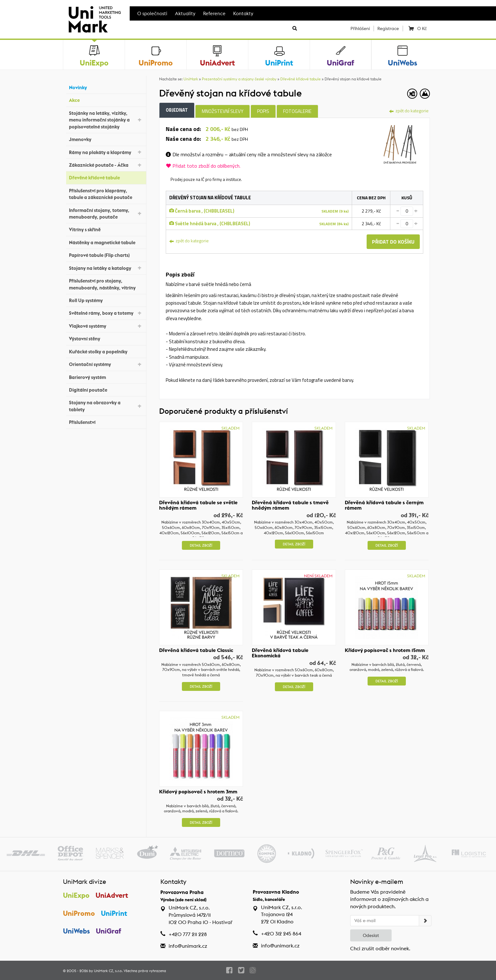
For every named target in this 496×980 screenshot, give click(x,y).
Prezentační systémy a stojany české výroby (239, 79)
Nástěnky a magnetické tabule (106, 242)
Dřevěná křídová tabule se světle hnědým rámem (198, 505)
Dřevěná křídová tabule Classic (196, 650)
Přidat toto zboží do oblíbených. (203, 166)
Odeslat (371, 935)
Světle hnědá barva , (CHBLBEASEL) (210, 223)
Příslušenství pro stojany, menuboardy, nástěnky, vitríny (106, 284)
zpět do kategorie (409, 111)
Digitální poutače (106, 389)
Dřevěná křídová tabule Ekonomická (280, 653)
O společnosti (152, 13)
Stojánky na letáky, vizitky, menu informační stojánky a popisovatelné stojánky (106, 120)
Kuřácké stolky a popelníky (106, 351)
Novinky (106, 87)
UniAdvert (112, 895)
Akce (106, 99)
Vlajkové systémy (106, 326)
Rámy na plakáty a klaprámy (106, 152)
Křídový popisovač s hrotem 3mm (198, 791)
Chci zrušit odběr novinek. (380, 949)
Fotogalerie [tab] (297, 111)
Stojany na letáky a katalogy (106, 267)
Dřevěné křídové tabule (106, 177)
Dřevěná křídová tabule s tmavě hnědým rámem (290, 505)
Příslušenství (106, 422)
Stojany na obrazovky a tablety (106, 406)
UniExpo (76, 895)
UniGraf (108, 931)
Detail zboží (201, 545)
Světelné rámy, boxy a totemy (106, 313)
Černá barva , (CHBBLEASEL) (202, 211)
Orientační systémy (106, 364)
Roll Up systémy (106, 300)
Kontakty (243, 13)
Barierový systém (106, 376)
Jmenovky (106, 139)
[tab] (400, 143)
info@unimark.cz (188, 946)
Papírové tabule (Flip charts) (106, 254)
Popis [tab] (263, 111)
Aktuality (185, 13)
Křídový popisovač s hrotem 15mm (385, 650)
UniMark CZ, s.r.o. (108, 971)
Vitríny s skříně (106, 229)
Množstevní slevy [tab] (223, 111)
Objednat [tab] (177, 110)
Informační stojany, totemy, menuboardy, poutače (106, 214)
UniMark (191, 79)
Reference (214, 13)
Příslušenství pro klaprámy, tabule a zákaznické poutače (106, 194)
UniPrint (114, 913)
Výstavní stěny (106, 338)
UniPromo (79, 913)
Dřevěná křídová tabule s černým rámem (384, 505)
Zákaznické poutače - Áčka (106, 165)
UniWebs (76, 931)
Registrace (388, 28)
